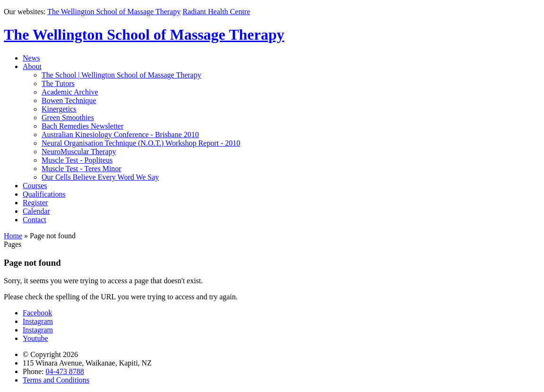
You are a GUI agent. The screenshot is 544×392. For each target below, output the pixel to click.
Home (13, 236)
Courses (35, 186)
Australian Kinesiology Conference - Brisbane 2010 (120, 135)
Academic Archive (70, 92)
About (32, 66)
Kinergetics (59, 109)
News (31, 58)
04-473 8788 (65, 371)
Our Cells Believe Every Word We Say (100, 177)
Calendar (36, 211)
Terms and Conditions (56, 380)
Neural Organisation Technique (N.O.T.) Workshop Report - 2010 (141, 143)
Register (35, 203)
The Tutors (58, 83)
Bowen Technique (69, 100)
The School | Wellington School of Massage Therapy (121, 75)
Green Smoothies (68, 118)
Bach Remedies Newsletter (82, 126)
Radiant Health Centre (216, 12)
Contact (35, 220)
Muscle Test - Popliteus (77, 160)
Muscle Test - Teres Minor (82, 169)
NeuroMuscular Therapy (79, 152)
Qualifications (44, 194)
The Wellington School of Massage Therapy (114, 12)
